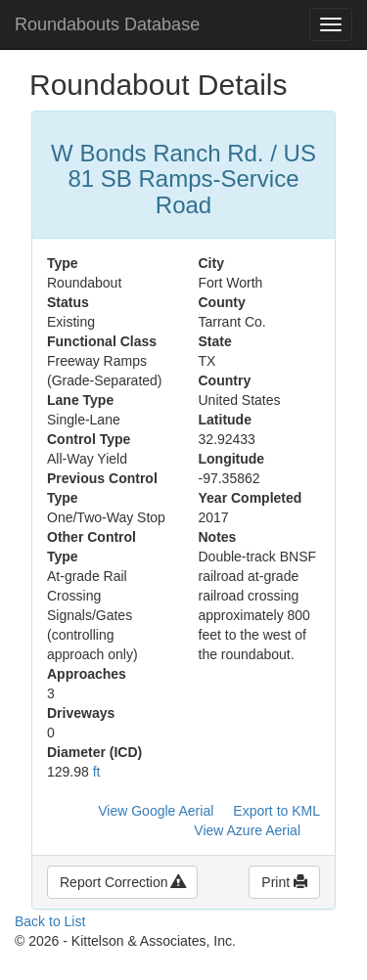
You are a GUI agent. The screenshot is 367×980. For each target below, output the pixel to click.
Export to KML (276, 811)
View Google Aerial (156, 811)
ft (97, 772)
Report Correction (122, 882)
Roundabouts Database (107, 24)
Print (284, 882)
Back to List (50, 921)
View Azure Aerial (247, 830)
